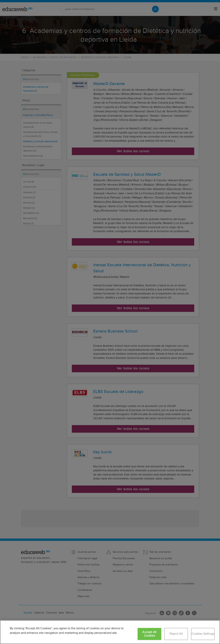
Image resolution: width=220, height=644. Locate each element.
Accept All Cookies (149, 634)
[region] (110, 632)
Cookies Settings (203, 634)
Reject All (176, 634)
